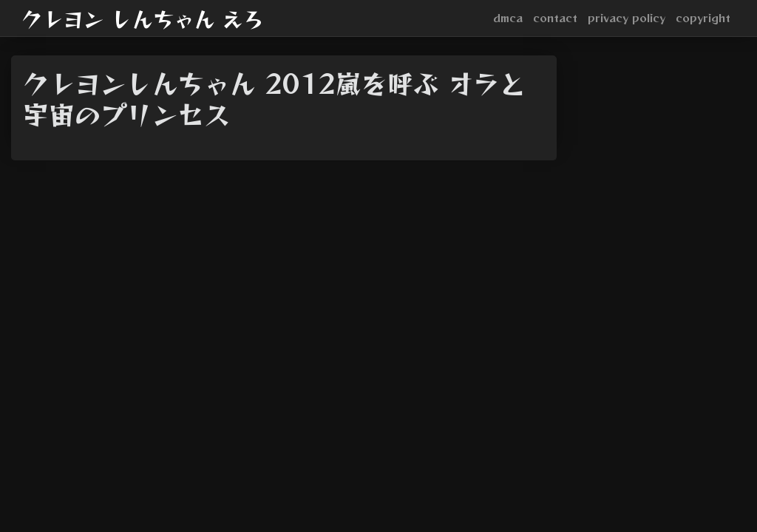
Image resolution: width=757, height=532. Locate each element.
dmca (508, 18)
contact (555, 18)
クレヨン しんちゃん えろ (143, 18)
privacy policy (627, 18)
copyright (703, 18)
